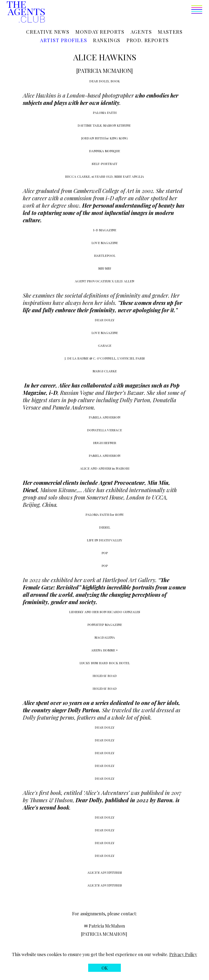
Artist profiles (64, 40)
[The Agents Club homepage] (26, 13)
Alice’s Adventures (106, 793)
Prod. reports (148, 40)
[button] (124, 13)
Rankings (107, 40)
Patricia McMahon (107, 926)
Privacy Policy (183, 954)
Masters (170, 32)
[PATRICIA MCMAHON (104, 71)
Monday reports (100, 32)
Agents (141, 32)
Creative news (48, 32)
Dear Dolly (89, 800)
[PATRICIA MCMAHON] (104, 934)
